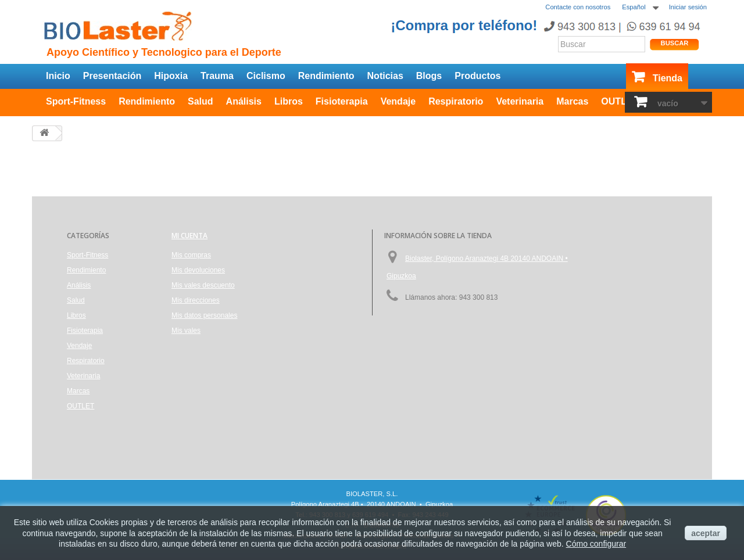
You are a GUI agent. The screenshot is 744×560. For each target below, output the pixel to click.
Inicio (58, 76)
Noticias (385, 76)
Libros (289, 101)
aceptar (706, 533)
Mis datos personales (204, 315)
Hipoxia (171, 76)
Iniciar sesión (688, 7)
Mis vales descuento (203, 285)
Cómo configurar (596, 544)
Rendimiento (326, 76)
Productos (477, 76)
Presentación (112, 76)
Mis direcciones (196, 300)
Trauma (217, 76)
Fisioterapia (342, 101)
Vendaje (398, 101)
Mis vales (186, 331)
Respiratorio (456, 101)
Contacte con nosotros (578, 7)
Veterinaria (520, 101)
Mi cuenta (189, 236)
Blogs (429, 76)
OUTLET (620, 101)
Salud (201, 101)
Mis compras (191, 255)
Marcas (572, 101)
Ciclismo (266, 76)
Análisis (244, 101)
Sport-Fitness (76, 101)
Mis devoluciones (198, 270)
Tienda (668, 78)
